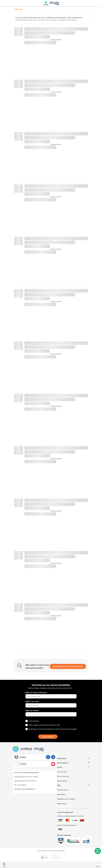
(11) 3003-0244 (20, 777)
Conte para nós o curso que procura (68, 666)
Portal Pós (18, 9)
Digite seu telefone (32, 710)
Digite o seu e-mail (32, 701)
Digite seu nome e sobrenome (36, 692)
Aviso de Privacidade (70, 729)
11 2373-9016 (20, 785)
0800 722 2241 (20, 781)
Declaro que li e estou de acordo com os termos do (52, 729)
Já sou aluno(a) (34, 721)
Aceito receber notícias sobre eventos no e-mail (44, 725)
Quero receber (48, 737)
